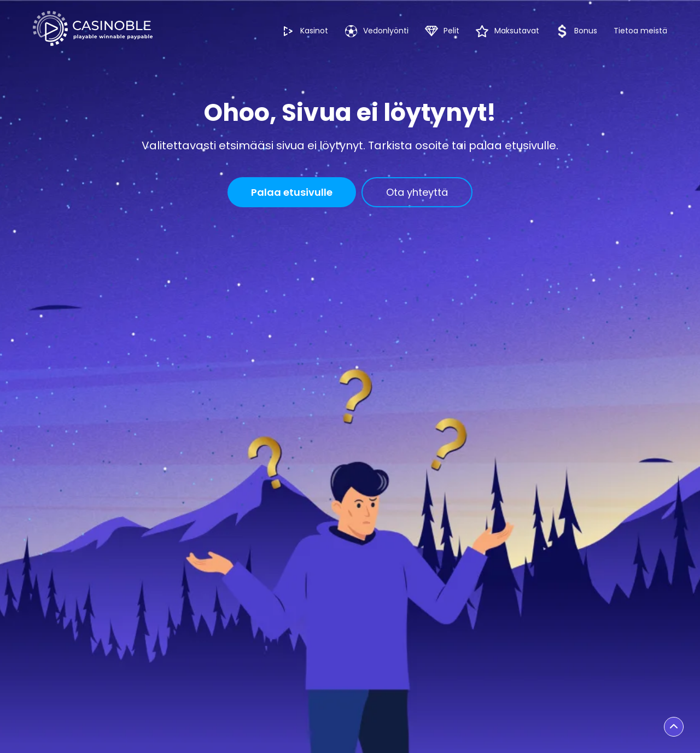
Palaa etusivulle (292, 192)
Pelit (442, 31)
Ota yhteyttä (417, 192)
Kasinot (305, 31)
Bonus (576, 31)
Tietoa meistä (640, 31)
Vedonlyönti (377, 31)
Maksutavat (507, 31)
